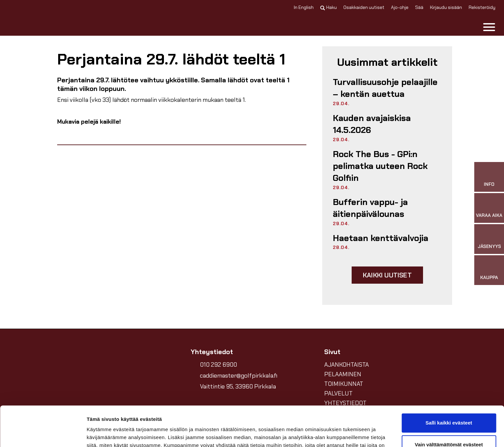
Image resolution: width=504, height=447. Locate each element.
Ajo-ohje (400, 7)
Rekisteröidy (482, 7)
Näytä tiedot (101, 434)
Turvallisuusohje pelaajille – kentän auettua (385, 88)
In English (304, 7)
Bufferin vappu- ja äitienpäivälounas (370, 208)
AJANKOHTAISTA (347, 365)
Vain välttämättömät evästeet (449, 407)
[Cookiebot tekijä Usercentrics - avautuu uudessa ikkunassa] (43, 434)
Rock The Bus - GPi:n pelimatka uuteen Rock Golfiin (380, 166)
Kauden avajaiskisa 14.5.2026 (372, 124)
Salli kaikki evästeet (449, 385)
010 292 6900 (218, 365)
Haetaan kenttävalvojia (381, 238)
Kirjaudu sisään (446, 7)
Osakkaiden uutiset (364, 7)
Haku (329, 7)
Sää (419, 7)
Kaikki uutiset (387, 275)
